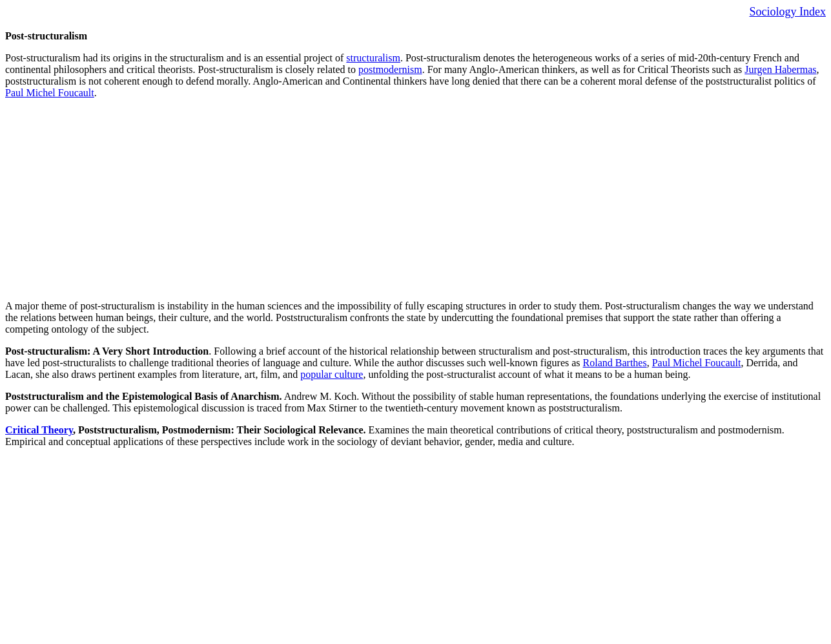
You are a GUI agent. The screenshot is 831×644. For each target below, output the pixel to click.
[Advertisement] (393, 200)
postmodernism (390, 69)
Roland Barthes (615, 363)
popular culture (332, 374)
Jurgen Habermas (780, 69)
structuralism (373, 58)
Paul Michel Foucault (50, 93)
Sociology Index (788, 12)
